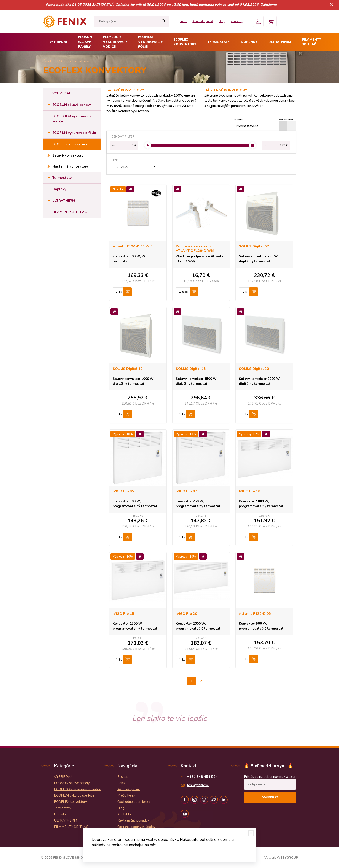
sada (185, 292)
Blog (222, 21)
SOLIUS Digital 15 (191, 369)
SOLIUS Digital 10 (128, 369)
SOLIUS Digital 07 (254, 246)
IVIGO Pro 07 (186, 491)
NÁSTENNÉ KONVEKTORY (226, 90)
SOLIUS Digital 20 (254, 369)
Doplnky (249, 42)
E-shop (123, 777)
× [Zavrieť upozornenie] (332, 5)
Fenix (183, 21)
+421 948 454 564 (202, 777)
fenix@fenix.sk (198, 785)
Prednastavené (247, 126)
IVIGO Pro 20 (186, 614)
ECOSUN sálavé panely (85, 42)
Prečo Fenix (126, 795)
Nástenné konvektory (70, 166)
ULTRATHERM (280, 42)
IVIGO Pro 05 (123, 491)
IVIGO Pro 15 (123, 614)
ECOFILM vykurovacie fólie (150, 42)
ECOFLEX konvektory (185, 42)
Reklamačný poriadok (133, 820)
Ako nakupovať (203, 21)
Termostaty (219, 42)
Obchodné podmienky (134, 802)
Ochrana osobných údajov (136, 827)
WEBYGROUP (287, 858)
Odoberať (270, 797)
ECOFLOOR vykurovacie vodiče (115, 42)
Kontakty (237, 21)
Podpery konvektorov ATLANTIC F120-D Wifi (195, 249)
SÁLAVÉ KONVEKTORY (125, 90)
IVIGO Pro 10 (250, 491)
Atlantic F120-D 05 (255, 614)
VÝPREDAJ (58, 42)
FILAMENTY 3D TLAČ (312, 42)
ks (121, 292)
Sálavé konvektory (68, 155)
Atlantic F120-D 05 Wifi (133, 246)
